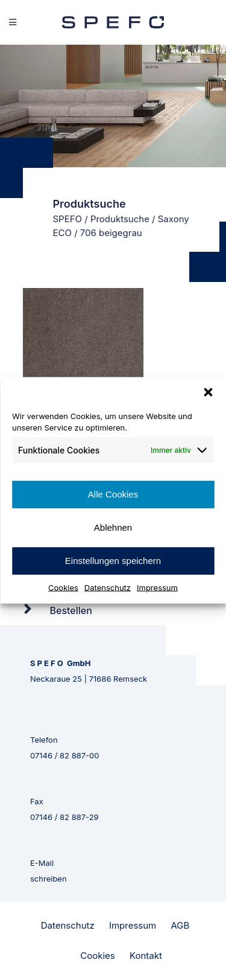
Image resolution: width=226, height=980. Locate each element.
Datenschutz (108, 587)
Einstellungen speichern (113, 561)
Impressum (157, 587)
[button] (208, 392)
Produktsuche (120, 219)
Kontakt (146, 956)
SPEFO (68, 219)
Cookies (63, 587)
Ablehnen (113, 527)
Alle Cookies (113, 494)
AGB (180, 925)
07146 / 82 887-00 (65, 755)
